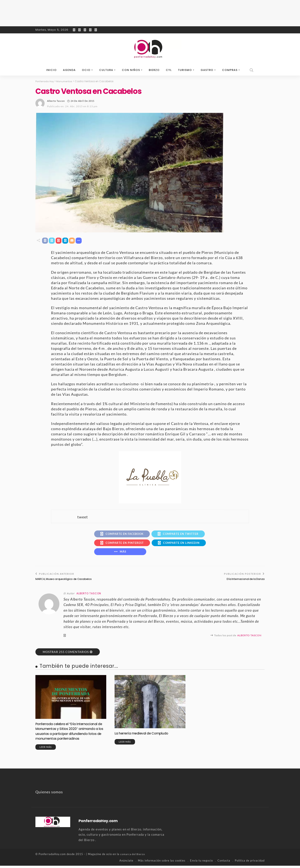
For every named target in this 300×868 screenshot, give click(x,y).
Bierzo (154, 70)
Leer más (46, 749)
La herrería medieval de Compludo (144, 735)
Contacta (224, 863)
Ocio (86, 70)
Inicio (51, 70)
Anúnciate (126, 863)
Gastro (207, 70)
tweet (83, 517)
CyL (169, 70)
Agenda (69, 70)
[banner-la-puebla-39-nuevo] (150, 477)
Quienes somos (49, 794)
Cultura (106, 70)
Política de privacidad (250, 863)
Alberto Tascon (56, 101)
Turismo (185, 70)
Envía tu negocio (201, 863)
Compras (230, 70)
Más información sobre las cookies (162, 863)
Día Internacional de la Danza (244, 581)
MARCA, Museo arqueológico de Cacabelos (65, 581)
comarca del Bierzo (133, 857)
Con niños (131, 70)
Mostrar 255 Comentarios (66, 654)
